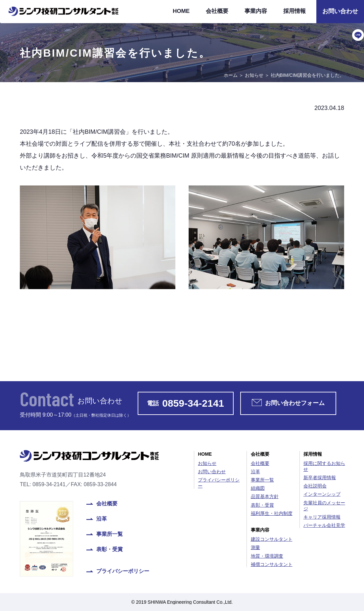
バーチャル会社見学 (324, 525)
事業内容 (256, 11)
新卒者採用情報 (320, 478)
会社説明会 (315, 486)
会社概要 (217, 11)
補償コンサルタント (272, 564)
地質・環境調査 (267, 556)
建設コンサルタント (272, 539)
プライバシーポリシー (123, 571)
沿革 (102, 519)
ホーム (231, 75)
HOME (181, 11)
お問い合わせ (340, 11)
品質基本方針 (265, 496)
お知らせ (254, 75)
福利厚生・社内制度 (272, 513)
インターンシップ (322, 494)
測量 (255, 547)
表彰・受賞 (110, 549)
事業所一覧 (110, 534)
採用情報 (295, 11)
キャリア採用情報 (322, 517)
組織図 (258, 488)
